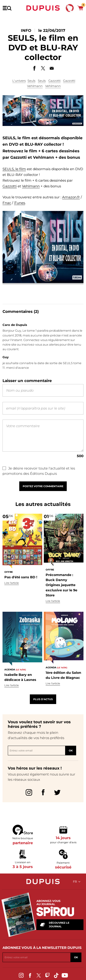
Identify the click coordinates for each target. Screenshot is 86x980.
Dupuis (43, 8)
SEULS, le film (14, 169)
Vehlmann (35, 86)
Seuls (31, 81)
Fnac (7, 203)
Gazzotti (54, 81)
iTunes (19, 203)
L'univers (19, 81)
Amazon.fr (71, 197)
